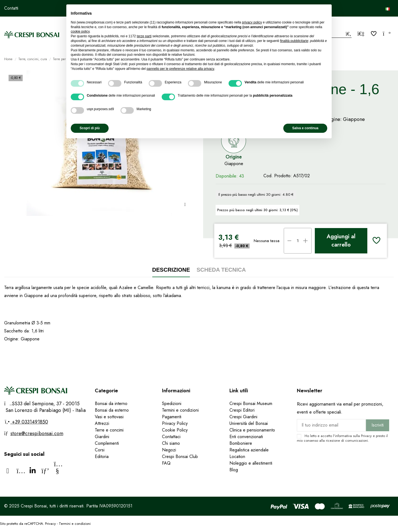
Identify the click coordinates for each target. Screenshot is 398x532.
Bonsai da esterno (112, 410)
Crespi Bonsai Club (180, 456)
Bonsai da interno (111, 403)
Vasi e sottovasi (109, 417)
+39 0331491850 (29, 422)
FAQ (167, 463)
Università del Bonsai (249, 423)
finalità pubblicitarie (294, 41)
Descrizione (171, 270)
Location (237, 456)
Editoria (102, 456)
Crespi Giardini (243, 417)
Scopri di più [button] (90, 128)
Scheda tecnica (221, 270)
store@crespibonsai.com (37, 433)
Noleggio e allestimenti (251, 463)
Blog (234, 470)
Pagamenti (172, 417)
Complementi (107, 443)
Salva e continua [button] (305, 128)
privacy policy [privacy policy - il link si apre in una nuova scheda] (252, 22)
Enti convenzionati (246, 437)
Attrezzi (102, 423)
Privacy (366, 436)
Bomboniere (241, 443)
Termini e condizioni (180, 410)
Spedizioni (172, 403)
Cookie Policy (175, 430)
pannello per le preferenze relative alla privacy (180, 69)
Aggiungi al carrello (341, 241)
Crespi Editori (242, 410)
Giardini (102, 437)
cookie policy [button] (80, 31)
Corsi (100, 450)
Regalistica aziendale (249, 450)
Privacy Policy (175, 423)
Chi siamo (171, 443)
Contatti (11, 8)
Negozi (169, 450)
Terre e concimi (109, 430)
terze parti (144, 36)
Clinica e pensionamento (252, 430)
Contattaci (171, 437)
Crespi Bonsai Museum (251, 403)
